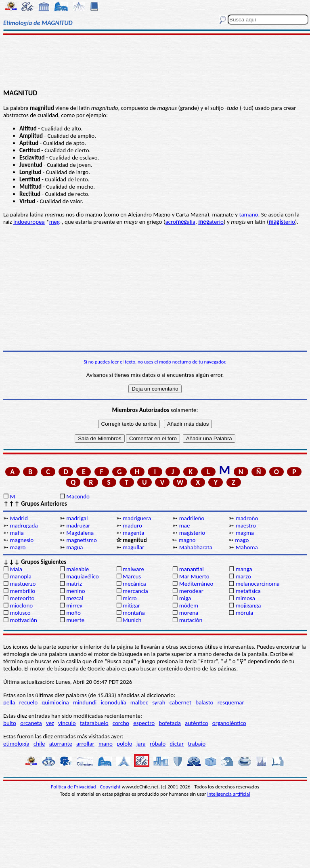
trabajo (197, 744)
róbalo (158, 744)
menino (76, 591)
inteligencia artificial (229, 794)
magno (187, 540)
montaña (134, 613)
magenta (133, 533)
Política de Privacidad (74, 787)
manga (244, 569)
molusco (20, 613)
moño (73, 613)
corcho (121, 723)
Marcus (132, 576)
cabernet (180, 702)
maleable (77, 569)
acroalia (180, 222)
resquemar (231, 702)
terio (282, 222)
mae (185, 525)
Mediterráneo (196, 584)
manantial (192, 569)
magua (74, 547)
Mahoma (247, 547)
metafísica (248, 591)
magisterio (192, 533)
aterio (211, 222)
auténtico (197, 723)
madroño (247, 518)
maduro (132, 525)
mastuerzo (23, 584)
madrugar (78, 525)
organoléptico (229, 723)
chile (39, 744)
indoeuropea (29, 222)
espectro (144, 723)
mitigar (131, 605)
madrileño (192, 518)
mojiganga (248, 605)
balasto (204, 702)
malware (133, 569)
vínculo (67, 723)
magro (18, 547)
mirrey (74, 605)
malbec (139, 702)
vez (50, 723)
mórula (245, 613)
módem (189, 605)
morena (189, 613)
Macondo (78, 496)
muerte (75, 620)
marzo (243, 576)
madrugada (24, 525)
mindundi (85, 702)
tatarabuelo (94, 723)
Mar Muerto (194, 576)
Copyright (110, 787)
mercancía (135, 591)
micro (130, 598)
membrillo (22, 591)
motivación (23, 620)
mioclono (21, 605)
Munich (132, 620)
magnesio (22, 540)
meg (55, 222)
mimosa (245, 598)
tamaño (249, 214)
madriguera (137, 518)
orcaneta (31, 723)
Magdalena (80, 533)
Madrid (19, 518)
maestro (246, 525)
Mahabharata (196, 547)
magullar (133, 547)
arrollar (85, 744)
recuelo (29, 702)
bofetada (170, 723)
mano (106, 744)
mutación (191, 620)
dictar (177, 744)
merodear (191, 591)
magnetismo (82, 540)
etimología (16, 744)
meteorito (22, 598)
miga (185, 598)
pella (9, 702)
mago (242, 540)
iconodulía (113, 702)
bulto (10, 723)
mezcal (75, 598)
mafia (17, 533)
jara (141, 744)
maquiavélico (82, 576)
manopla (20, 576)
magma (245, 533)
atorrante (61, 744)
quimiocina (55, 702)
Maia (16, 569)
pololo (125, 744)
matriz (74, 584)
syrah (159, 702)
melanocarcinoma (258, 584)
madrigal (77, 518)
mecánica (134, 584)
